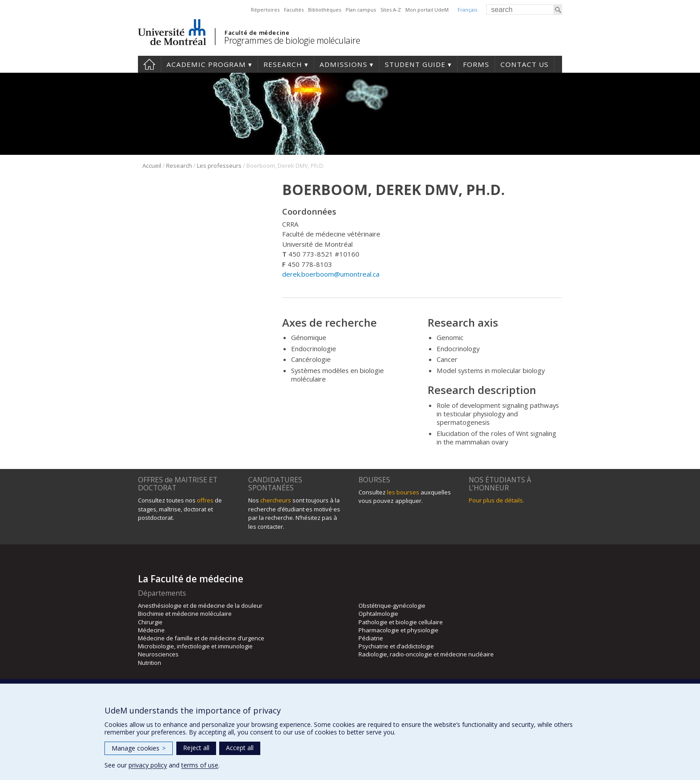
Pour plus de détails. (496, 500)
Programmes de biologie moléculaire (292, 40)
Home (149, 64)
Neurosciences (158, 654)
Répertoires (265, 10)
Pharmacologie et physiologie (398, 630)
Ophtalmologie (378, 614)
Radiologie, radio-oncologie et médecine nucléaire (426, 654)
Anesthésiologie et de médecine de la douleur (200, 606)
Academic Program (206, 64)
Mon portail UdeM (427, 10)
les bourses (403, 492)
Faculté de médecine (257, 33)
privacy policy (148, 765)
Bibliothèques (325, 10)
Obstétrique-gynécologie (392, 606)
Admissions (344, 64)
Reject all (196, 748)
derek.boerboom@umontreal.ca (331, 274)
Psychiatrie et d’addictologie (396, 646)
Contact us (525, 64)
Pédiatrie (371, 638)
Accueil (152, 166)
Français (467, 10)
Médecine (151, 630)
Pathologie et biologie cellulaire (401, 622)
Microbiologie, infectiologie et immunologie (195, 646)
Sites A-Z (391, 10)
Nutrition (150, 663)
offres (205, 500)
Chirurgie (150, 622)
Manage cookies (139, 748)
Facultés (294, 10)
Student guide (415, 64)
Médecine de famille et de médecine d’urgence (201, 638)
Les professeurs (219, 166)
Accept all (240, 748)
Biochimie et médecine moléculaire (185, 614)
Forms (476, 64)
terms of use (200, 765)
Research (283, 64)
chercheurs (276, 500)
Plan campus (361, 10)
